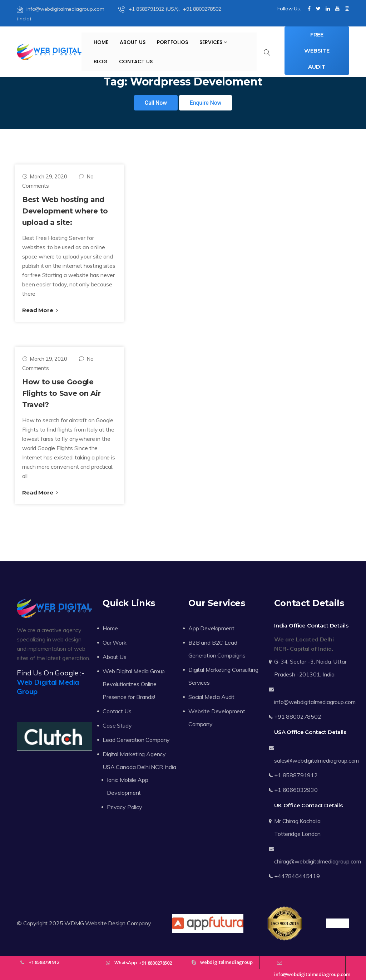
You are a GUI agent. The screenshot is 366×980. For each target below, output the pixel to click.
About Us (133, 42)
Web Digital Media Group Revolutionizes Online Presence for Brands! (134, 684)
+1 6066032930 (296, 790)
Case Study (117, 725)
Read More (40, 310)
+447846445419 (297, 876)
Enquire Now (206, 103)
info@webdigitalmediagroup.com (60, 9)
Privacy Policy (125, 807)
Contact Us (136, 61)
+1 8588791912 (296, 775)
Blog (101, 61)
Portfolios (172, 42)
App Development (211, 628)
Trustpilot (338, 923)
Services (213, 42)
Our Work (115, 642)
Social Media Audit (211, 697)
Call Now (156, 103)
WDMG (74, 923)
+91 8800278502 (298, 716)
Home (101, 42)
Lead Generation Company (136, 740)
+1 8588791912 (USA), (150, 9)
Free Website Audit (317, 51)
